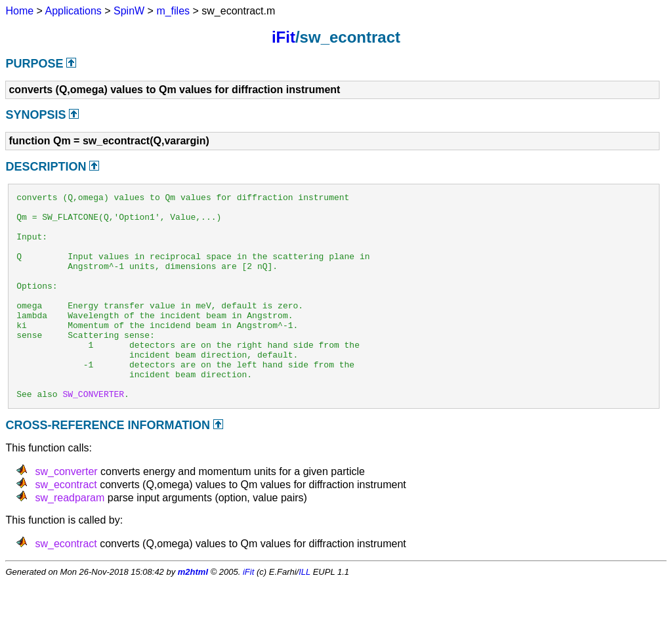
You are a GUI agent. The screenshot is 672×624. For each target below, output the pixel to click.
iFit (283, 37)
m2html (193, 613)
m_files (173, 11)
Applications (73, 11)
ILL (304, 613)
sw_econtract (66, 526)
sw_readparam (70, 539)
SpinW (129, 11)
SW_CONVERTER (93, 435)
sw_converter (66, 513)
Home (19, 11)
